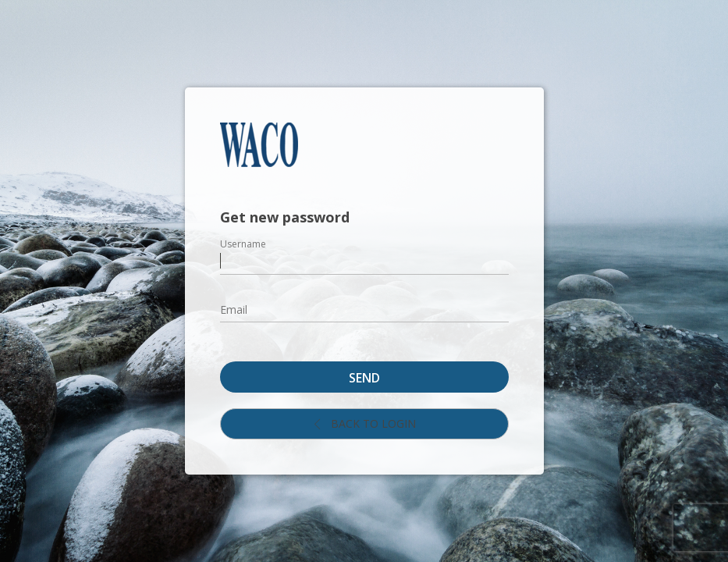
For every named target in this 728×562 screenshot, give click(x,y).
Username (243, 244)
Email (234, 309)
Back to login (364, 423)
